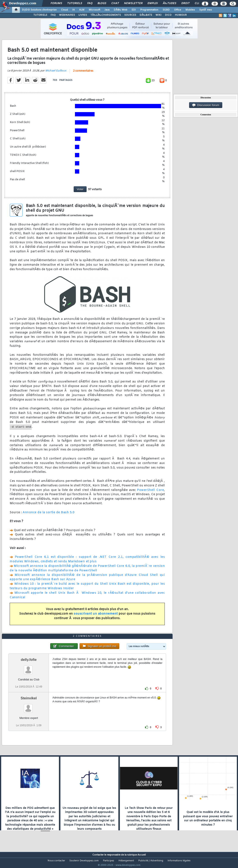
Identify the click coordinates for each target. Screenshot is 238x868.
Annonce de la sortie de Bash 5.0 (48, 515)
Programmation (149, 10)
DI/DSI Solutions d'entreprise (39, 10)
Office (178, 10)
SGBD (166, 10)
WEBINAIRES (67, 15)
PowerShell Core (150, 493)
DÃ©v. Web (121, 10)
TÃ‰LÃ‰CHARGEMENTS (106, 15)
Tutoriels (75, 3)
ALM (82, 10)
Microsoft (94, 10)
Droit (185, 3)
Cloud (64, 10)
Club (198, 3)
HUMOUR (181, 15)
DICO (168, 15)
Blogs (102, 3)
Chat (115, 3)
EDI (134, 10)
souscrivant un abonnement (96, 616)
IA (73, 10)
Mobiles (190, 10)
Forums (56, 3)
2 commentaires (83, 74)
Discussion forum (206, 105)
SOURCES (130, 15)
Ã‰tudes (170, 3)
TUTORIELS (40, 15)
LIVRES (83, 15)
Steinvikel (29, 706)
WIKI (159, 15)
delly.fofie (29, 668)
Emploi (153, 3)
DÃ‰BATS (146, 15)
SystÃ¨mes (206, 10)
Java (107, 10)
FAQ (90, 3)
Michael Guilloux (56, 73)
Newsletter (133, 3)
